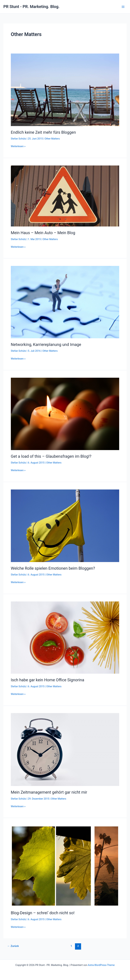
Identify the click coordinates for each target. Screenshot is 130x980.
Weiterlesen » (18, 146)
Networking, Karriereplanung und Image (46, 345)
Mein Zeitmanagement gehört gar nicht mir (49, 792)
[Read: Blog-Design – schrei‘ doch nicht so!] (65, 866)
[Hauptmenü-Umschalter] (123, 7)
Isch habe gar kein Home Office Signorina (48, 680)
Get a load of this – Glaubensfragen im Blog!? (51, 456)
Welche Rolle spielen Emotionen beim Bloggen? (53, 568)
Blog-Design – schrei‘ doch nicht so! (43, 913)
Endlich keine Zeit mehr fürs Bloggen (43, 132)
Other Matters (52, 139)
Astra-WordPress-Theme (101, 965)
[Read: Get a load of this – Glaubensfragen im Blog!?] (65, 414)
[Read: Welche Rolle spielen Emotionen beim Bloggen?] (65, 526)
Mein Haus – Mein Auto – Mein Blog (43, 233)
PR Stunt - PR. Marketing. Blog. (31, 7)
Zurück (13, 946)
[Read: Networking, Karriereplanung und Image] (65, 302)
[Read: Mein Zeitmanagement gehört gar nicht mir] (65, 749)
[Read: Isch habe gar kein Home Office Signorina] (65, 637)
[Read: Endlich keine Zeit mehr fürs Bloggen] (65, 90)
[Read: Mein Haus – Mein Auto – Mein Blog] (65, 196)
